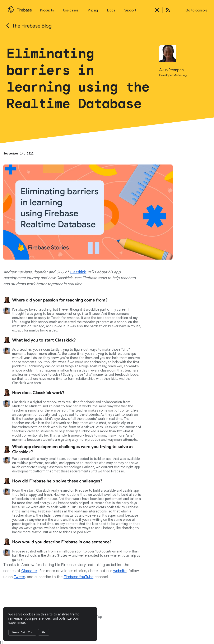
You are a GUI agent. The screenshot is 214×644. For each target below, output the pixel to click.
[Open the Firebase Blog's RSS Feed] (167, 10)
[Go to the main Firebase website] (11, 8)
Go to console (196, 10)
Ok (44, 632)
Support (130, 10)
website (120, 571)
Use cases (71, 10)
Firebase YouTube (78, 577)
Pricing (93, 10)
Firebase (24, 10)
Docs (111, 10)
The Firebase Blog (32, 26)
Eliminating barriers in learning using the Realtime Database (78, 79)
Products (47, 10)
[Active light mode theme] (157, 10)
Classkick (78, 272)
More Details (22, 632)
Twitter (19, 577)
